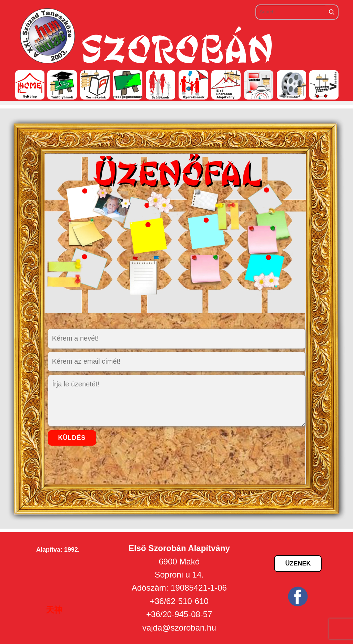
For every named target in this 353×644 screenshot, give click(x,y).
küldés (72, 438)
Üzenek (298, 563)
